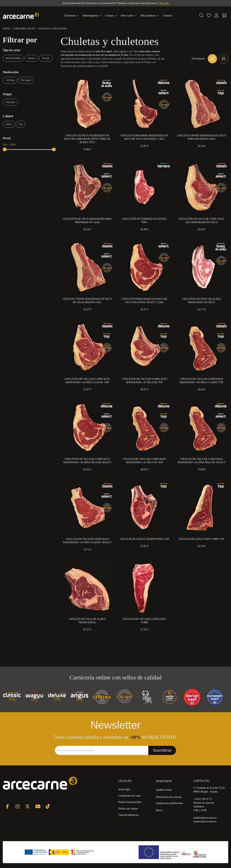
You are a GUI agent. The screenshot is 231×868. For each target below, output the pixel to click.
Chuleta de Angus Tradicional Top (144, 539)
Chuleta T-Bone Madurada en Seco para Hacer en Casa (201, 137)
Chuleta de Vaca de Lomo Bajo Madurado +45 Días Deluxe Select (201, 461)
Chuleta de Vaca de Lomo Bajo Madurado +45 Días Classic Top (201, 381)
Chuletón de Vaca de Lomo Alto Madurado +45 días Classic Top (87, 381)
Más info (164, 3)
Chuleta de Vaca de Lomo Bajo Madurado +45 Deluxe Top (144, 461)
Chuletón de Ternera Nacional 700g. (144, 221)
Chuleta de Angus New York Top (202, 539)
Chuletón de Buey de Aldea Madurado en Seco (201, 301)
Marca (159, 810)
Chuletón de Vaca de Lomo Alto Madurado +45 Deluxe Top (144, 381)
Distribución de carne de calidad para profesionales (170, 800)
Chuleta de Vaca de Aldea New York (144, 621)
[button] (150, 16)
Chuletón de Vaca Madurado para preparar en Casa (87, 221)
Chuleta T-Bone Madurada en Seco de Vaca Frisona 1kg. (87, 301)
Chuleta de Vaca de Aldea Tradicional (87, 621)
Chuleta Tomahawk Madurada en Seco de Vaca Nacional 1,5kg (144, 137)
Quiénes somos (164, 790)
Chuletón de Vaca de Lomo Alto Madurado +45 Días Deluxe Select (87, 461)
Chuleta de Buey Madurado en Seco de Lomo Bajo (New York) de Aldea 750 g (87, 139)
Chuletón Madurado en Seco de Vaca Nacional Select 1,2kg (144, 301)
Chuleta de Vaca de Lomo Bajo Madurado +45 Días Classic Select (87, 541)
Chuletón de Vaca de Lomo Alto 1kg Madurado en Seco (201, 221)
